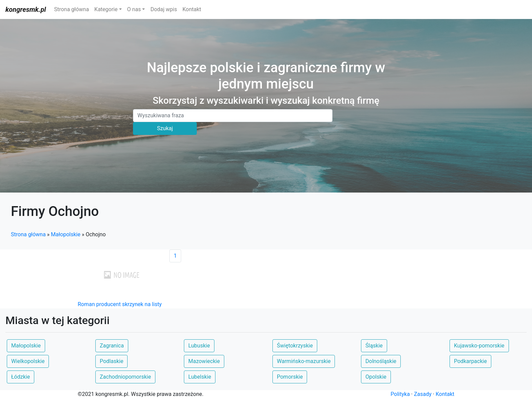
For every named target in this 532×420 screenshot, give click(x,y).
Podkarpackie (470, 361)
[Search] (233, 116)
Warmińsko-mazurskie (304, 361)
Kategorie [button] (106, 9)
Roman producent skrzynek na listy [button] (120, 304)
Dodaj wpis (164, 9)
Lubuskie (199, 346)
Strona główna (71, 9)
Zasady (423, 394)
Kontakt (192, 9)
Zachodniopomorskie (125, 377)
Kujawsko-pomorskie (479, 346)
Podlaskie (111, 361)
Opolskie (376, 377)
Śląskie (374, 346)
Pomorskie (290, 377)
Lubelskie (200, 377)
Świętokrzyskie (295, 346)
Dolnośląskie (381, 361)
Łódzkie (21, 377)
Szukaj (165, 128)
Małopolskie (66, 234)
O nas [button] (134, 9)
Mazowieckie (204, 361)
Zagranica (112, 346)
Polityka (400, 394)
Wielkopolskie (28, 361)
